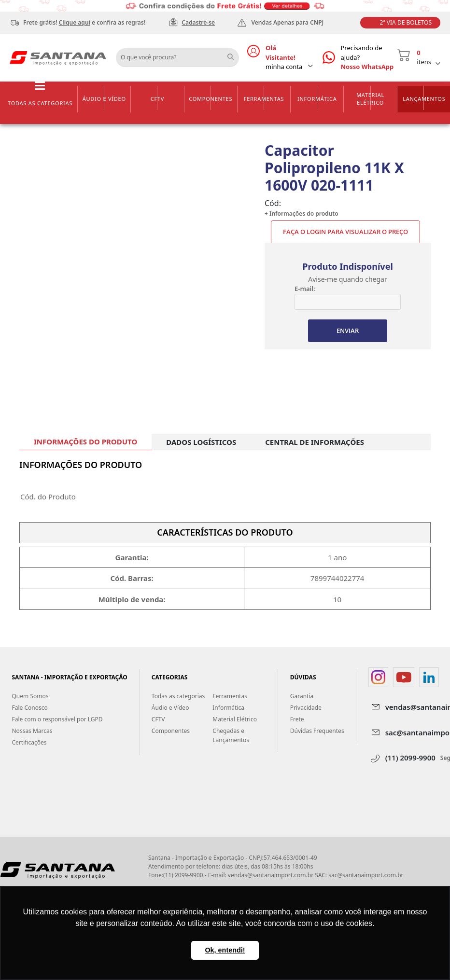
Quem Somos (30, 696)
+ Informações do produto (302, 214)
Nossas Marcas (32, 731)
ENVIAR (348, 331)
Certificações (29, 742)
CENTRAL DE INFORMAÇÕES (315, 442)
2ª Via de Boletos (406, 22)
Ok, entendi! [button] (225, 950)
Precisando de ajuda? (369, 58)
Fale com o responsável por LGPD (57, 719)
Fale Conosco (30, 708)
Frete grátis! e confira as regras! (84, 22)
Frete (297, 719)
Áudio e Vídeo (104, 99)
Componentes (211, 99)
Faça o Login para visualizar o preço (345, 232)
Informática (317, 99)
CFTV (157, 99)
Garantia (302, 696)
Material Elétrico (370, 99)
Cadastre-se (198, 22)
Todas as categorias (40, 103)
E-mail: (305, 289)
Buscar (234, 54)
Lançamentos (424, 99)
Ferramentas (264, 99)
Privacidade (306, 708)
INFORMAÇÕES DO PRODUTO (85, 442)
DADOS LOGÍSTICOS (201, 442)
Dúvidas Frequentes (317, 731)
